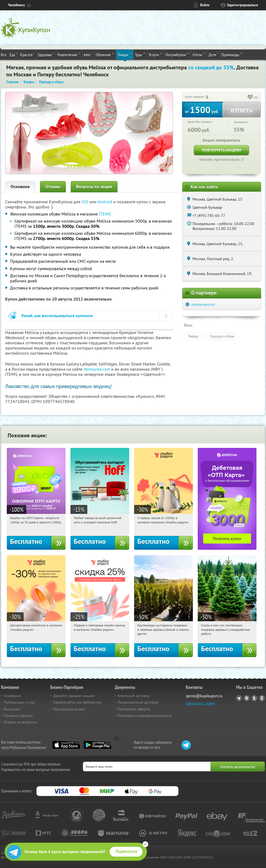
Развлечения (69, 54)
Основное (20, 187)
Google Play (98, 745)
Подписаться (126, 851)
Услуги (156, 54)
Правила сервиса (18, 716)
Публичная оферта (134, 709)
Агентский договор (134, 696)
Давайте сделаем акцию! (74, 696)
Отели (199, 54)
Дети (214, 54)
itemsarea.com (97, 369)
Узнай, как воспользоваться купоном (57, 316)
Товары (125, 54)
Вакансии (12, 709)
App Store (66, 745)
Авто (88, 54)
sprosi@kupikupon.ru (204, 696)
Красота (27, 54)
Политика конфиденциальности (145, 716)
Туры (140, 54)
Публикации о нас (19, 702)
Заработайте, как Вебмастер (77, 702)
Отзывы (53, 187)
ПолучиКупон (177, 54)
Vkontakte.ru (247, 698)
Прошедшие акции (69, 709)
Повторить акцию (221, 150)
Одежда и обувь (222, 336)
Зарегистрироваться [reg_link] (242, 5)
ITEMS (105, 214)
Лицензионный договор (138, 702)
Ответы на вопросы (20, 722)
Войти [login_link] (205, 5)
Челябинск (16, 5)
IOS (86, 202)
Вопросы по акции (94, 187)
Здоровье (46, 54)
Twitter (254, 698)
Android (106, 202)
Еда (13, 54)
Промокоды (232, 54)
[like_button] (250, 98)
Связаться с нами (200, 703)
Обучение (105, 54)
